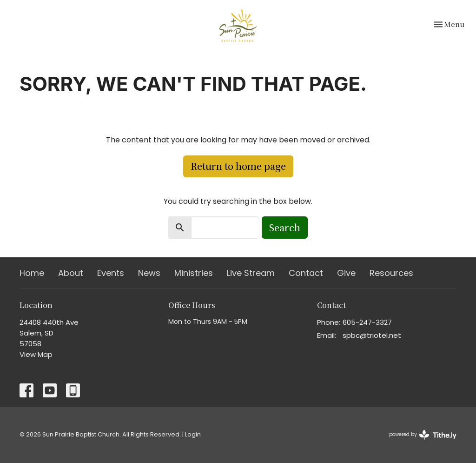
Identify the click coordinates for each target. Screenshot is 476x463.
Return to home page (238, 166)
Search (285, 227)
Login (193, 434)
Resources (391, 273)
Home (32, 273)
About (71, 273)
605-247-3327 (367, 322)
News (149, 273)
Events (111, 273)
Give (346, 273)
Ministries (194, 273)
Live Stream (251, 273)
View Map (36, 354)
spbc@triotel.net (372, 335)
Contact (306, 273)
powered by (423, 435)
